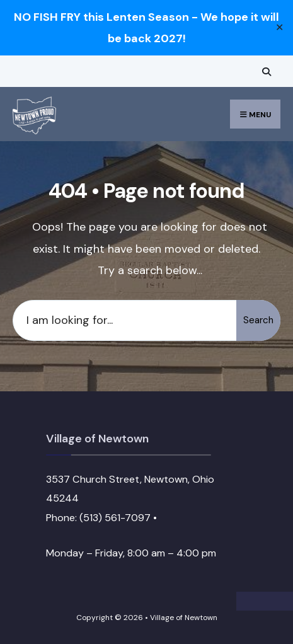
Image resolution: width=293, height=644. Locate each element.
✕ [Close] (279, 28)
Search (258, 320)
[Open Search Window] (265, 72)
